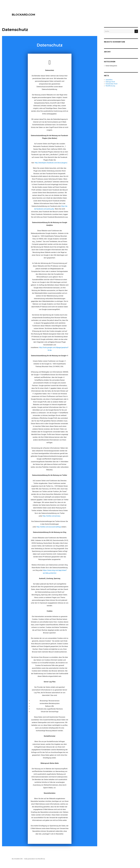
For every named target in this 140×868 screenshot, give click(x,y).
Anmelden (109, 80)
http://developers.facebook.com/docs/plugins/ (51, 163)
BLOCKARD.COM (23, 15)
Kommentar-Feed (111, 84)
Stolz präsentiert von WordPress (35, 859)
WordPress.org (110, 86)
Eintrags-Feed (110, 82)
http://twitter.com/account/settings (49, 527)
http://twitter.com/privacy (51, 516)
